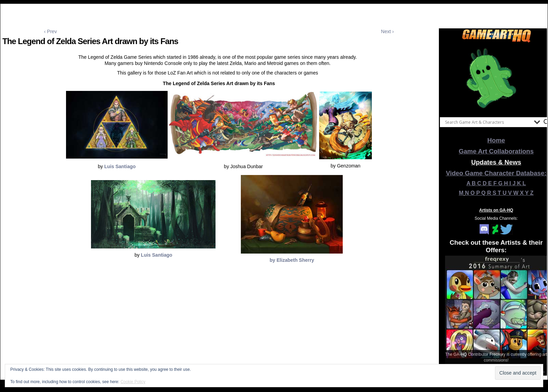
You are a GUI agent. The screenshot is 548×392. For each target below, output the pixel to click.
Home (496, 140)
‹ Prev (50, 31)
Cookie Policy (133, 382)
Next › (387, 31)
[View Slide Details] (496, 78)
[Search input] (488, 122)
